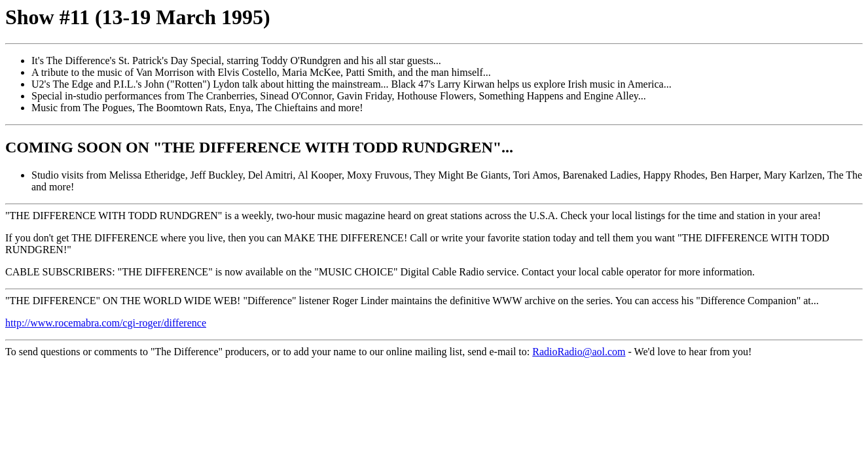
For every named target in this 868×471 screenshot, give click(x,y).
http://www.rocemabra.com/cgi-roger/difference (106, 323)
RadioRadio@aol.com (579, 352)
